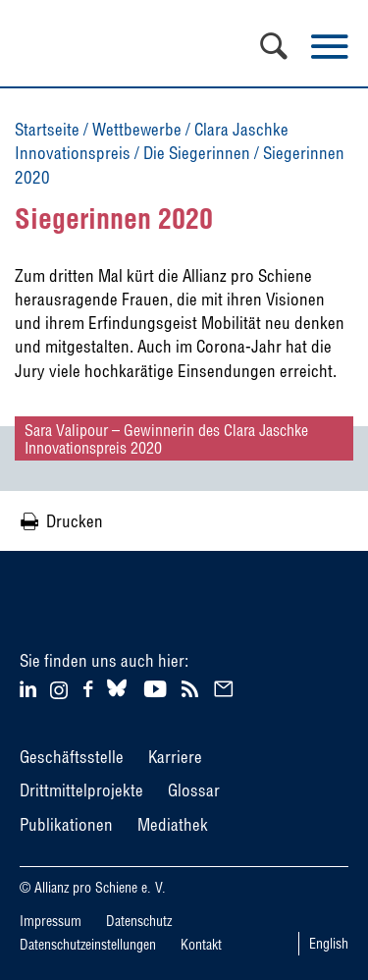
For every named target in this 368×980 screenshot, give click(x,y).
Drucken (75, 521)
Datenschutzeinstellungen (88, 945)
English (329, 944)
